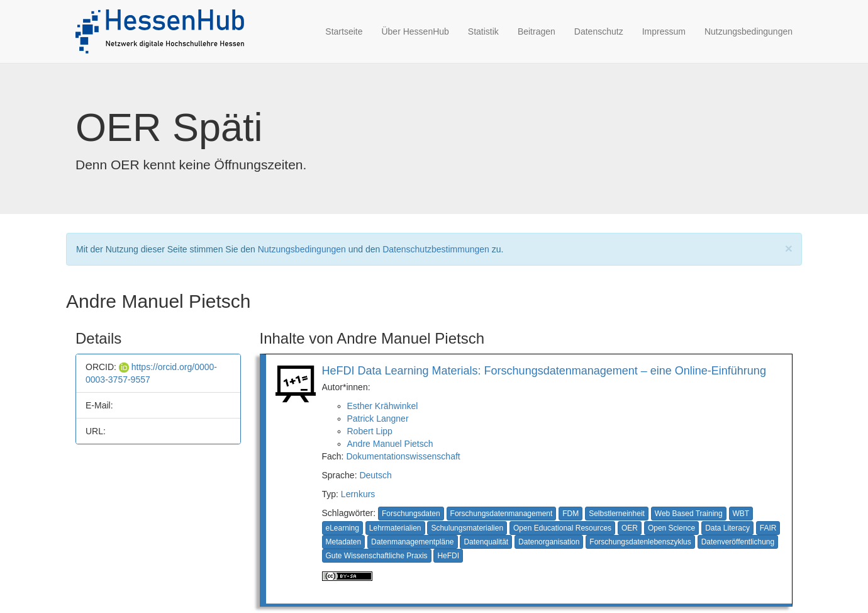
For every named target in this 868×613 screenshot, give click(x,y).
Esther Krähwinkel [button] (383, 406)
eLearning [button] (342, 528)
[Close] (789, 248)
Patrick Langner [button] (378, 419)
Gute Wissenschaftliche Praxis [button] (377, 556)
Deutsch (375, 475)
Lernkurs (358, 494)
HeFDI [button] (448, 556)
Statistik (483, 31)
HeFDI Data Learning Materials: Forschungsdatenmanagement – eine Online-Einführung (544, 371)
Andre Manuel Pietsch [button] (390, 444)
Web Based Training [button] (689, 514)
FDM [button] (570, 514)
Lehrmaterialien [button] (395, 528)
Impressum (664, 31)
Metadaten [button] (344, 542)
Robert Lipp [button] (370, 431)
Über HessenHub (415, 31)
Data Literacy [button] (727, 528)
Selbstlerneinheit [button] (617, 514)
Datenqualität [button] (486, 542)
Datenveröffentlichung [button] (738, 542)
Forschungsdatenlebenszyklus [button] (640, 542)
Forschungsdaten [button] (411, 514)
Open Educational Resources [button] (562, 528)
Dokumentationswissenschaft (403, 456)
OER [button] (630, 528)
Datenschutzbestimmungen (436, 249)
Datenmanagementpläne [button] (412, 542)
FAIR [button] (768, 528)
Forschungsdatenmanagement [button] (502, 514)
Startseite (344, 31)
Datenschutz (599, 31)
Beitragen (537, 31)
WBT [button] (741, 514)
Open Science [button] (671, 528)
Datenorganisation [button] (549, 542)
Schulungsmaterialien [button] (467, 528)
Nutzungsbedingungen (748, 31)
